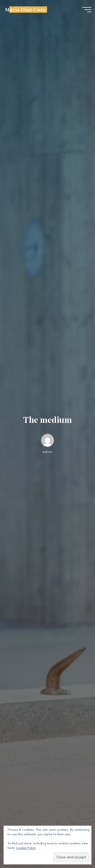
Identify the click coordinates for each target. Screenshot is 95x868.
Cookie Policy (26, 848)
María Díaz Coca (25, 10)
